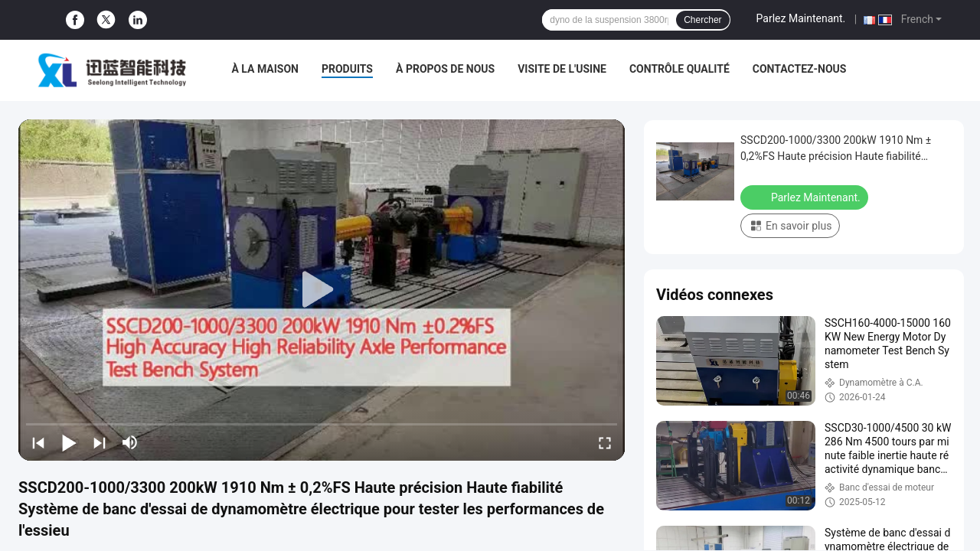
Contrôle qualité (679, 69)
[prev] (38, 442)
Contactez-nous (800, 69)
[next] (100, 442)
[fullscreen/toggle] (605, 442)
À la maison (265, 69)
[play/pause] (69, 442)
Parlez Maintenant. (801, 18)
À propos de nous (445, 69)
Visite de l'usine (562, 69)
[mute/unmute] (130, 442)
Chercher (702, 20)
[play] (322, 290)
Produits (347, 69)
